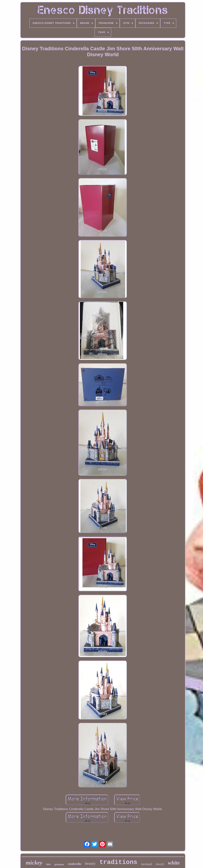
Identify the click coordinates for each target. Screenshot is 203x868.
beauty (90, 863)
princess (59, 865)
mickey (34, 863)
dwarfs (160, 864)
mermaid (147, 864)
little (48, 864)
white (174, 863)
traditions (118, 862)
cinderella (74, 864)
